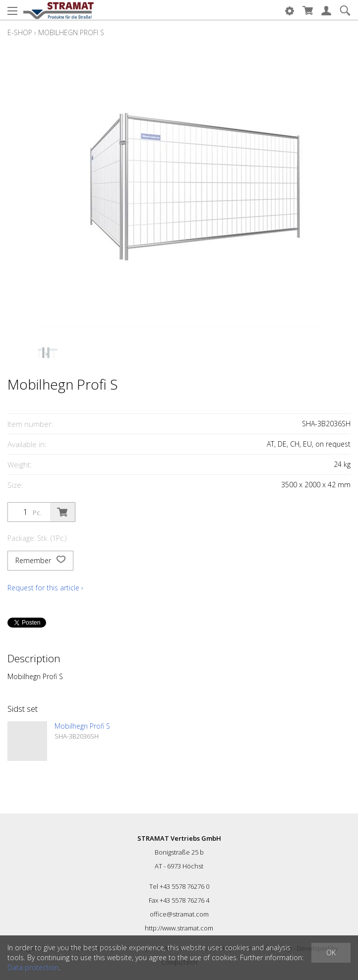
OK (331, 952)
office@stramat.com (179, 914)
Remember (40, 561)
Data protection (33, 967)
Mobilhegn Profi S (71, 32)
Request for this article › (45, 588)
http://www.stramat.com (179, 928)
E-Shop (20, 32)
